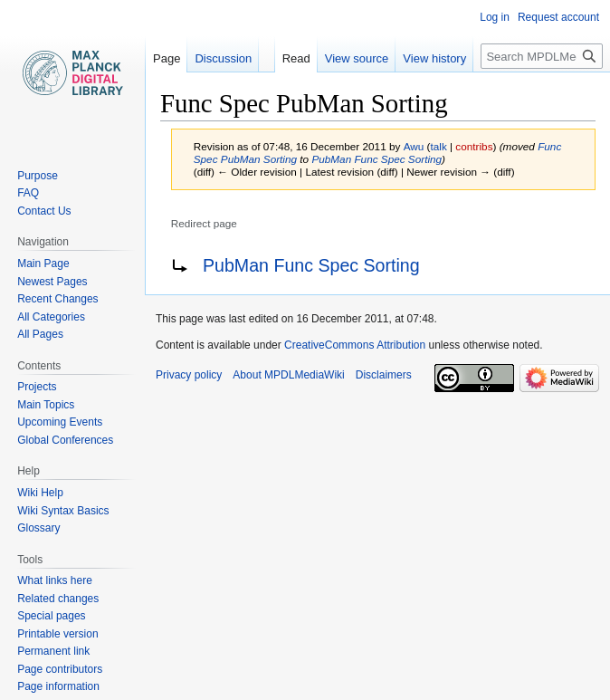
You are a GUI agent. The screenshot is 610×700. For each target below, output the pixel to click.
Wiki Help (40, 493)
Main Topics (46, 405)
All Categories (51, 317)
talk (438, 146)
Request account (558, 17)
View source (357, 58)
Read (296, 58)
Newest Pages (52, 282)
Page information (58, 686)
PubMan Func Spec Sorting (376, 159)
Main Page (43, 264)
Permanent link (53, 651)
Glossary (38, 528)
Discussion (223, 58)
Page (167, 58)
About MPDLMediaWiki (288, 375)
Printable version (57, 634)
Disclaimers (384, 375)
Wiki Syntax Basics (63, 511)
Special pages (51, 616)
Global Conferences (65, 440)
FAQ (28, 193)
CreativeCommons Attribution (355, 345)
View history (434, 58)
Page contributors (60, 669)
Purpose (38, 176)
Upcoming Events (60, 422)
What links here (55, 580)
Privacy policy (189, 375)
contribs (474, 146)
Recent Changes (57, 299)
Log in (495, 17)
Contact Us (44, 211)
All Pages (40, 334)
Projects (37, 387)
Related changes (58, 599)
